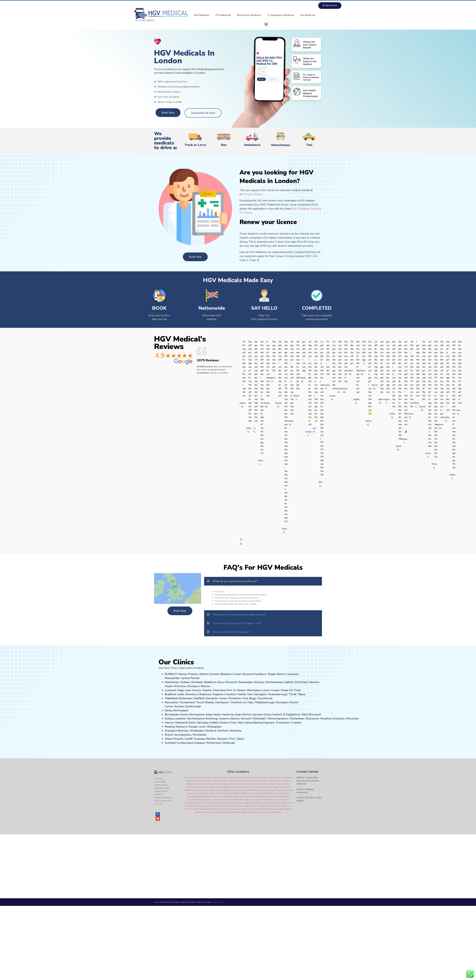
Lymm (266, 690)
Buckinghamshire (206, 784)
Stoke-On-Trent (291, 690)
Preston (193, 674)
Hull (245, 698)
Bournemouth (255, 793)
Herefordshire (194, 800)
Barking (258, 723)
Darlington (282, 703)
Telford (202, 809)
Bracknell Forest (203, 812)
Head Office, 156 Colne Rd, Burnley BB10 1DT (308, 781)
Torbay (232, 809)
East (287, 800)
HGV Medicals (202, 15)
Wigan (272, 674)
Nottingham (181, 711)
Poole (264, 803)
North (281, 800)
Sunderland (187, 703)
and (241, 797)
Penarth (178, 739)
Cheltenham (297, 719)
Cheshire (264, 778)
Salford (289, 682)
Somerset (239, 790)
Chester (207, 690)
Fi (220, 723)
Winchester (200, 735)
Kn (270, 694)
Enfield (214, 723)
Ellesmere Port (223, 690)
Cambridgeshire (225, 784)
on (209, 686)
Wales (169, 739)
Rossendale (245, 682)
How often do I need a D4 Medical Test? (237, 623)
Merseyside (275, 778)
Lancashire (189, 778)
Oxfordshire (228, 790)
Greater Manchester (196, 781)
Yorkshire (200, 778)
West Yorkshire (230, 778)
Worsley (259, 682)
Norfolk (268, 787)
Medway (228, 800)
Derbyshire (287, 778)
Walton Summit (209, 674)
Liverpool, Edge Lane (178, 690)
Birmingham (172, 715)
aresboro (277, 694)
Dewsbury (192, 694)
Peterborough (241, 803)
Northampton (196, 719)
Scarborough (193, 707)
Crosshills (230, 694)
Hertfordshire (223, 787)
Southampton (183, 735)
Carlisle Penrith (190, 678)
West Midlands (229, 781)
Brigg (252, 698)
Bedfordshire (202, 797)
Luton (202, 727)
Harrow (169, 723)
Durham (179, 707)
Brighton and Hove (273, 793)
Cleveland (189, 806)
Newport (223, 739)
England (254, 778)
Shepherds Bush (185, 723)
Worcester (352, 719)
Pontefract (235, 698)
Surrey (270, 790)
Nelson (183, 674)
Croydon (296, 723)
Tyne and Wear (283, 781)
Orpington (171, 731)
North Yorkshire (281, 787)
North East (244, 778)
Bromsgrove (197, 715)
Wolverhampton (278, 719)
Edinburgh (229, 743)
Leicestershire (243, 787)
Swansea (199, 739)
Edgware (269, 723)
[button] (266, 24)
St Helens (239, 690)
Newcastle (171, 703)
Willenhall (259, 719)
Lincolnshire (257, 787)
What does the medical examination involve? (239, 615)
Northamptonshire (247, 781)
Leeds (181, 694)
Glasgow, (200, 743)
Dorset (266, 784)
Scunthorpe (265, 698)
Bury (221, 682)
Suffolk (262, 790)
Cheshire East (216, 797)
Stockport (193, 686)
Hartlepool (222, 703)
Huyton (196, 690)
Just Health (218, 903)
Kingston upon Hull (212, 800)
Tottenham (283, 723)
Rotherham (185, 698)
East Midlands (214, 781)
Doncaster (212, 698)
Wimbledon (197, 731)
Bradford (170, 694)
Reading (170, 727)
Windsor (217, 812)
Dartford (223, 731)
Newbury (181, 727)
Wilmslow (180, 686)
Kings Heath (213, 715)
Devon (259, 784)
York (250, 694)
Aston (185, 715)
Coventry (224, 719)
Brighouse (205, 694)
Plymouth (255, 803)
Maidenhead (233, 812)
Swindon (194, 809)
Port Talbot (237, 739)
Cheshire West (231, 797)
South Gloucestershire (215, 806)
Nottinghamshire (212, 790)
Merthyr (211, 739)
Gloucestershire (195, 787)
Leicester (180, 719)
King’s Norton (243, 715)
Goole (223, 698)
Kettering (211, 719)
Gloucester (312, 719)
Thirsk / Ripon (297, 694)
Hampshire (210, 787)
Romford (211, 731)
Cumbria (238, 784)
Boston (235, 719)
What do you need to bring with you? (235, 581)
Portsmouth (274, 803)
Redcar (285, 803)
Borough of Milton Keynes (263, 800)
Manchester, (172, 682)
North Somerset (225, 803)
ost (205, 686)
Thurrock (224, 809)
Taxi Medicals (308, 15)
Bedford (242, 793)
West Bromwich (311, 715)
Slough (192, 727)
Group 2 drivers (253, 194)
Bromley (183, 731)
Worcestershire (201, 793)
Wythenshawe (274, 682)
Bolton (281, 674)
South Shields (205, 703)
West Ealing (245, 723)
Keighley (218, 694)
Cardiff (188, 739)
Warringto (241, 809)
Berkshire (192, 784)
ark (234, 723)
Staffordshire (252, 790)
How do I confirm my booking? (231, 632)
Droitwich (339, 719)
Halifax (242, 694)
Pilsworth (231, 682)
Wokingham (214, 727)
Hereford (326, 719)
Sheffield (199, 698)
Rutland (199, 806)
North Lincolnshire (206, 803)
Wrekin (215, 809)
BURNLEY (171, 674)
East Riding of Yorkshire (277, 797)
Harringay (202, 723)
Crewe (275, 690)
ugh (285, 694)
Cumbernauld (185, 743)
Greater (252, 812)
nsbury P (227, 723)
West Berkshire (262, 809)
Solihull (277, 715)
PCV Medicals (223, 15)
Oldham (185, 682)
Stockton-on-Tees (242, 703)
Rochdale (197, 682)
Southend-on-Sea (252, 806)
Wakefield (171, 698)
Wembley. (236, 731)
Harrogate (260, 694)
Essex (286, 784)
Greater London (266, 781)
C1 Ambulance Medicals (281, 15)
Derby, (169, 711)
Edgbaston (292, 715)
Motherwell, (214, 743)
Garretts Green (262, 715)
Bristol (169, 735)
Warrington (254, 690)
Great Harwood (244, 674)
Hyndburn (260, 674)
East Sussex (277, 784)
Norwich (246, 719)
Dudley (169, 719)
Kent (233, 787)
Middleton (210, 682)
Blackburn (227, 674)
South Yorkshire (213, 778)
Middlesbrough (265, 703)
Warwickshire (280, 790)
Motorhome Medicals (249, 15)
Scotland (170, 743)
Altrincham (301, 682)
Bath (212, 793)
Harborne (228, 715)
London (261, 812)
